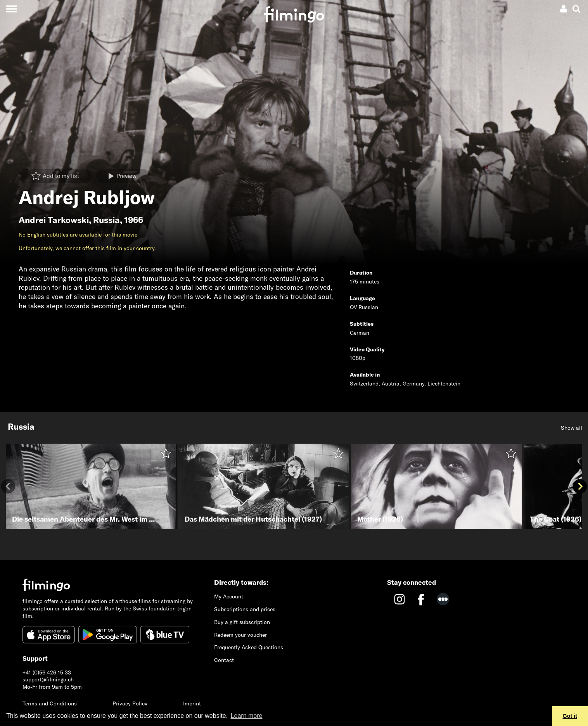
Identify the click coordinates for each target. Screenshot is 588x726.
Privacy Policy (130, 704)
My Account (229, 596)
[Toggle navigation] (11, 9)
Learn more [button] (247, 716)
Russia (106, 220)
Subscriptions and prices (245, 609)
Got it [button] (570, 716)
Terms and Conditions (50, 704)
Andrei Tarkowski (54, 220)
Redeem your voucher (240, 635)
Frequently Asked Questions (249, 647)
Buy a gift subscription (242, 622)
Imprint (192, 704)
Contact (224, 660)
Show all (572, 428)
